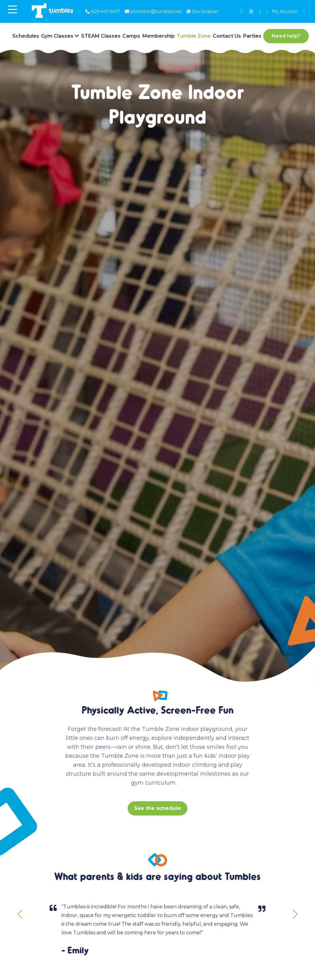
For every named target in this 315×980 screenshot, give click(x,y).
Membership (159, 36)
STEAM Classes (101, 36)
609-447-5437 (103, 11)
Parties (252, 36)
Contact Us (227, 36)
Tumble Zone (194, 36)
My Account (285, 11)
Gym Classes (57, 36)
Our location (202, 11)
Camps (131, 36)
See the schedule (157, 808)
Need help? (286, 36)
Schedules (26, 36)
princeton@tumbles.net (153, 11)
